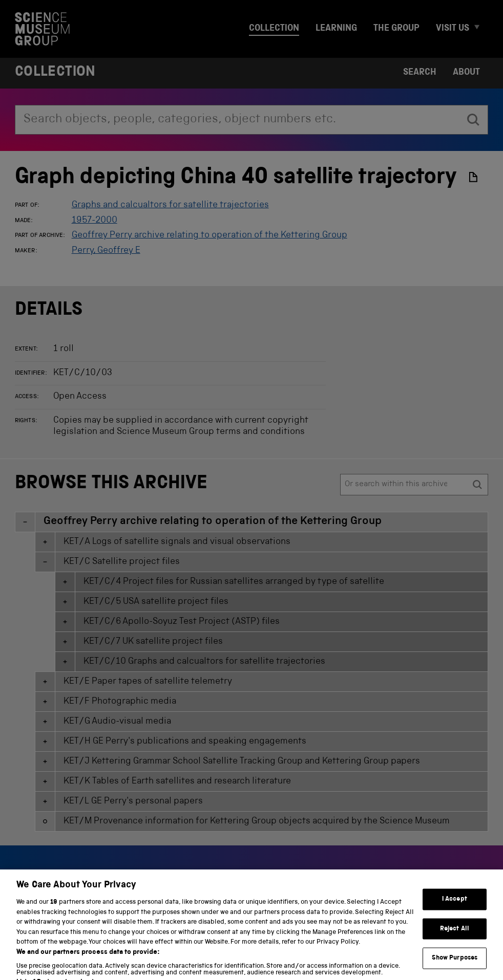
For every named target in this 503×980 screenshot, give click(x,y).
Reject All (455, 941)
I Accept (455, 912)
